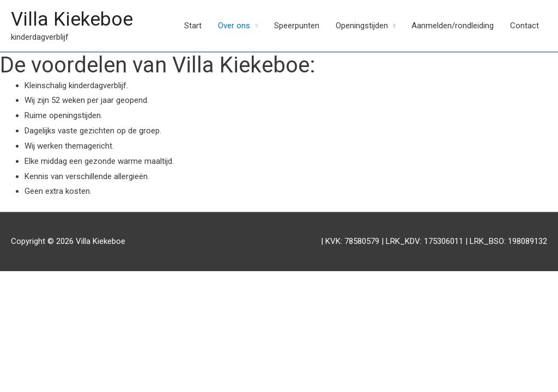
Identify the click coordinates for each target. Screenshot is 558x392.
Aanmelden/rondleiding (453, 26)
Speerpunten (297, 26)
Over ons (234, 26)
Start (193, 26)
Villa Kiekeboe (72, 19)
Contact (524, 26)
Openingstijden (362, 26)
